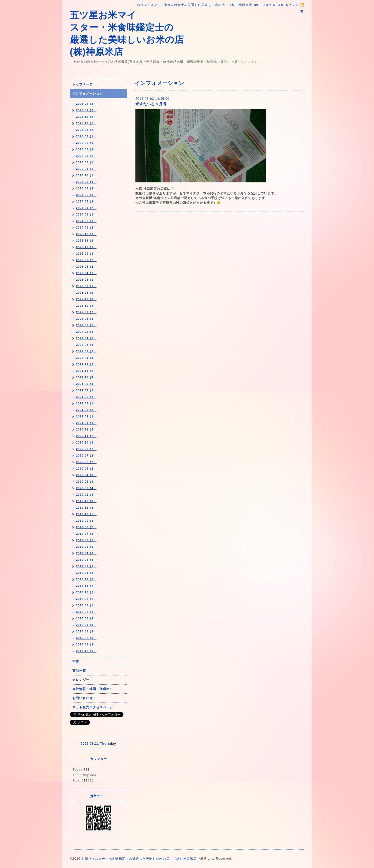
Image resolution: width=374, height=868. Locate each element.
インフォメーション (88, 94)
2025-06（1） (86, 143)
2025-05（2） (86, 149)
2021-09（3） (86, 384)
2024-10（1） (86, 175)
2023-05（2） (86, 267)
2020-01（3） (86, 495)
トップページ (83, 84)
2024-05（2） (86, 201)
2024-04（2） (86, 208)
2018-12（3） (86, 579)
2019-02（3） (86, 566)
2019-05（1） (86, 547)
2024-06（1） (86, 195)
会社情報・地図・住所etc (92, 689)
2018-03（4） (86, 631)
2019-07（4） (86, 534)
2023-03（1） (86, 280)
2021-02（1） (86, 416)
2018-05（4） (86, 618)
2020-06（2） (86, 462)
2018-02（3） (86, 638)
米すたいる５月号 (151, 104)
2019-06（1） (86, 540)
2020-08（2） (86, 449)
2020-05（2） (86, 469)
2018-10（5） (86, 592)
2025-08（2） (86, 130)
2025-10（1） (86, 123)
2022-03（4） (86, 345)
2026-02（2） (86, 104)
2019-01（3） (86, 573)
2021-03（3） (86, 410)
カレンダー (81, 680)
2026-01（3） (86, 110)
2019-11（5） (86, 508)
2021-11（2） (86, 371)
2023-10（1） (86, 247)
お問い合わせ (83, 698)
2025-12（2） (86, 117)
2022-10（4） (86, 306)
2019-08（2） (86, 527)
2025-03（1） (86, 162)
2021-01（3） (86, 423)
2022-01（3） (86, 358)
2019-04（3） (86, 553)
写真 (76, 662)
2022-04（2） (86, 338)
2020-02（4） (86, 488)
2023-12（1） (86, 234)
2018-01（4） (86, 644)
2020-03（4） (86, 482)
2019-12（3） (86, 501)
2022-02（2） (86, 351)
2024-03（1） (86, 214)
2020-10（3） (86, 442)
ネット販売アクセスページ (93, 707)
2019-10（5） (86, 514)
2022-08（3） (86, 319)
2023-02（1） (86, 286)
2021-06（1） (86, 397)
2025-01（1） (86, 169)
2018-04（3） (86, 625)
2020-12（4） (86, 429)
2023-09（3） (86, 254)
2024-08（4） (86, 188)
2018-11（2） (86, 586)
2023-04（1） (86, 273)
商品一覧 (79, 671)
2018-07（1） (86, 612)
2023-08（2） (86, 260)
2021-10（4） (86, 377)
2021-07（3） (86, 390)
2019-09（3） (86, 521)
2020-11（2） (86, 436)
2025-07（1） (86, 136)
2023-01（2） (86, 293)
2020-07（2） (86, 455)
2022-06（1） (86, 325)
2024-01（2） (86, 227)
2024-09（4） (86, 182)
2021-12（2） (86, 364)
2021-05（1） (86, 403)
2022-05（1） (86, 332)
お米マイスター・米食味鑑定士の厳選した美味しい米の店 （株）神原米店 (139, 859)
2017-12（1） (86, 651)
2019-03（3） (86, 560)
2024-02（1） (86, 221)
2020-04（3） (86, 475)
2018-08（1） (86, 605)
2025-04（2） (86, 156)
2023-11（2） (86, 241)
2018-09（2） (86, 599)
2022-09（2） (86, 312)
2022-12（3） (86, 299)
